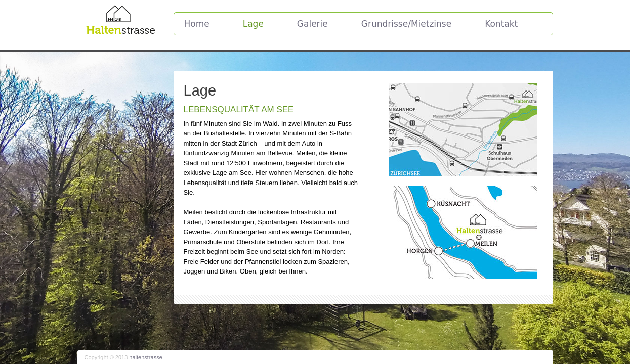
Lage (253, 24)
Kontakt (501, 24)
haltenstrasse (145, 357)
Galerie (312, 24)
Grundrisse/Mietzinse (406, 24)
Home (197, 24)
